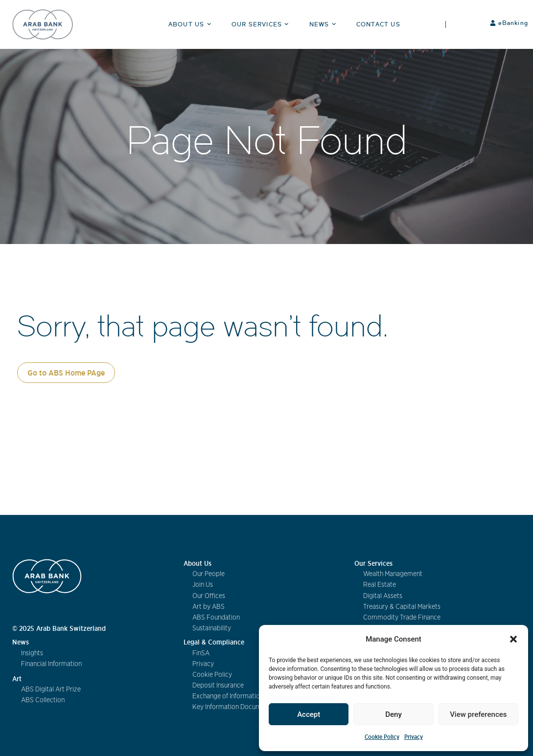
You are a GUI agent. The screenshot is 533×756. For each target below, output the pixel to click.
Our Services (261, 24)
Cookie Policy (382, 737)
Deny (394, 714)
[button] (513, 639)
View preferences (478, 714)
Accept (309, 714)
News (324, 24)
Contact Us (378, 24)
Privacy (414, 737)
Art (17, 679)
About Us (191, 24)
